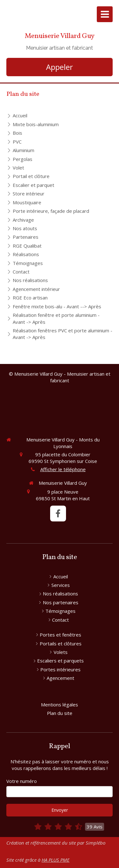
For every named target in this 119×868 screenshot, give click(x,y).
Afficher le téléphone (63, 469)
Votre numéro (22, 781)
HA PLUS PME (56, 860)
